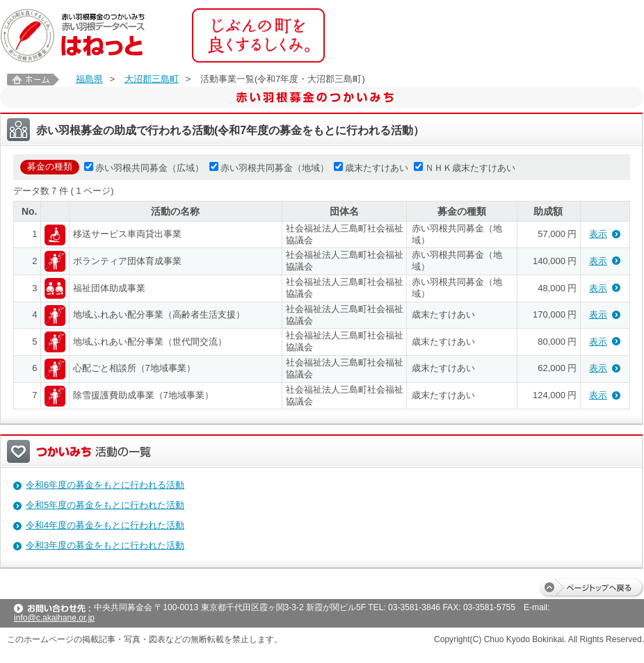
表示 (598, 234)
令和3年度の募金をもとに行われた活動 (105, 545)
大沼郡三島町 (152, 79)
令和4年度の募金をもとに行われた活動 (105, 525)
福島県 (89, 79)
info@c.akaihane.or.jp (54, 618)
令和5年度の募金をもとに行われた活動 (105, 505)
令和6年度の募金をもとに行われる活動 (105, 485)
